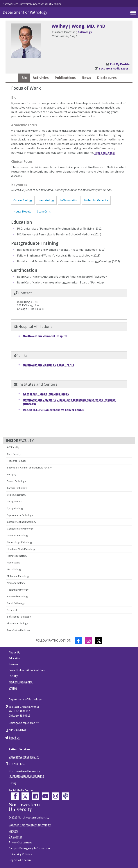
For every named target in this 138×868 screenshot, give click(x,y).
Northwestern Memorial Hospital (45, 336)
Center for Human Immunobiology (46, 394)
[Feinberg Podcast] (66, 796)
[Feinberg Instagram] (55, 796)
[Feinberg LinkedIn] (35, 796)
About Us (14, 652)
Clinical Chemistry (17, 495)
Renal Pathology (16, 603)
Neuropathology (16, 583)
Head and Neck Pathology (21, 549)
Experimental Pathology (20, 515)
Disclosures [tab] (107, 78)
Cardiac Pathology (17, 488)
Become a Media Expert (114, 68)
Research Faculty (16, 461)
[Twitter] (99, 641)
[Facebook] (78, 641)
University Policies (20, 854)
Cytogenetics (14, 501)
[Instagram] (89, 641)
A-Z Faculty (13, 447)
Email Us (14, 737)
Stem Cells (44, 211)
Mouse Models (22, 211)
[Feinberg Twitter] (25, 796)
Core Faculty (14, 454)
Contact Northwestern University (30, 825)
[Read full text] (105, 153)
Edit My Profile (120, 64)
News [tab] (86, 78)
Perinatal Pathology (18, 596)
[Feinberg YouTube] (45, 796)
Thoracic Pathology (17, 623)
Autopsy (12, 474)
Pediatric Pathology (18, 590)
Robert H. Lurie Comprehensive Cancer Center (53, 410)
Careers (13, 831)
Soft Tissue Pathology (19, 617)
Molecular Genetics (96, 200)
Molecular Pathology (18, 576)
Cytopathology (15, 508)
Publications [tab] (65, 78)
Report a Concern (20, 860)
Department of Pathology (25, 12)
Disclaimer (15, 836)
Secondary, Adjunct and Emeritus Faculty (29, 468)
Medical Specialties (21, 682)
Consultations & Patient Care (27, 670)
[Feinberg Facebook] (15, 796)
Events (13, 688)
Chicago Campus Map (22, 723)
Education (15, 658)
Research (12, 610)
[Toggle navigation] (133, 13)
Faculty (13, 676)
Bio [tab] (24, 78)
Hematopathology (17, 556)
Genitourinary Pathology (20, 529)
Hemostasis (14, 563)
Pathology (85, 32)
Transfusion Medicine (19, 630)
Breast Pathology (16, 481)
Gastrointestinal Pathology (22, 522)
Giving (13, 783)
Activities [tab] (41, 78)
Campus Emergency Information (29, 848)
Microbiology (14, 569)
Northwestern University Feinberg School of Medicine (32, 4)
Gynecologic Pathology (20, 542)
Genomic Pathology (18, 535)
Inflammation (69, 200)
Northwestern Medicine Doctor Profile (49, 365)
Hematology (46, 200)
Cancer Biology (23, 200)
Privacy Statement (20, 842)
